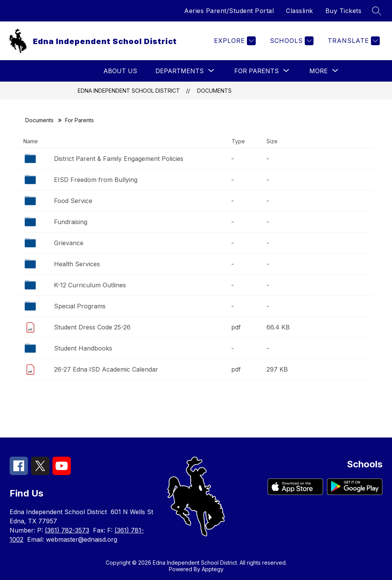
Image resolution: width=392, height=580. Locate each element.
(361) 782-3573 (67, 530)
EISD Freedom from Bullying (96, 180)
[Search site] (377, 11)
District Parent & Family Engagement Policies (119, 159)
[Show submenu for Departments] (180, 71)
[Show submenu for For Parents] (256, 71)
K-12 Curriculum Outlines (90, 285)
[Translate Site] (353, 41)
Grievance (69, 243)
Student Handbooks (83, 348)
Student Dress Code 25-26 (92, 327)
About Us (120, 71)
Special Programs (80, 306)
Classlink (300, 11)
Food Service (73, 201)
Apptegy (213, 569)
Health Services (77, 264)
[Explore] (234, 41)
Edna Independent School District (129, 91)
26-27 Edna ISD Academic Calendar (106, 369)
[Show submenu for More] (318, 71)
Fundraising (71, 222)
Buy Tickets (344, 11)
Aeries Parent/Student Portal (229, 11)
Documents (214, 91)
